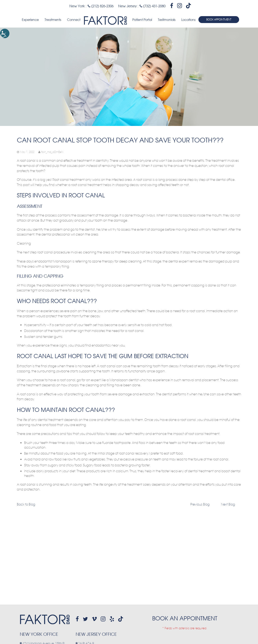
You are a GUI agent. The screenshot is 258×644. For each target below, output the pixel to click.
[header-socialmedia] (172, 6)
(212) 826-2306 (101, 6)
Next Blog (228, 504)
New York (77, 6)
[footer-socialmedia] (77, 619)
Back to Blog (26, 504)
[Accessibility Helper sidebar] (5, 33)
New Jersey (127, 6)
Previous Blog (200, 504)
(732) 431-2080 (152, 6)
